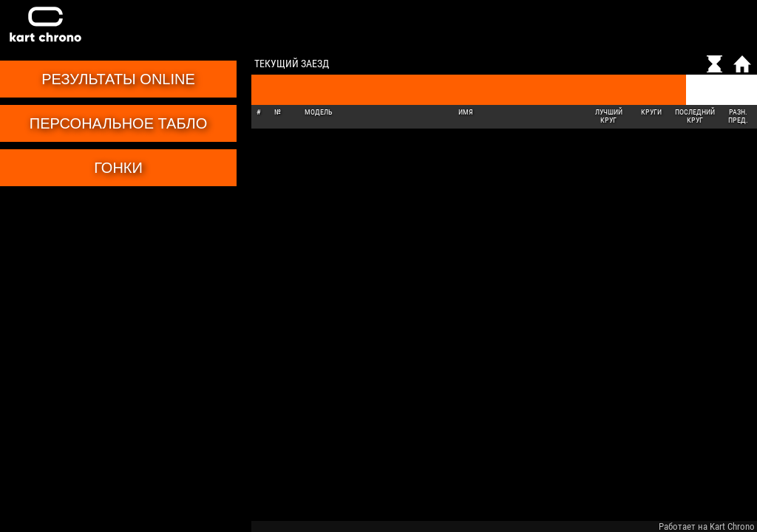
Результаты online (118, 79)
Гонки (118, 168)
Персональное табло (118, 123)
